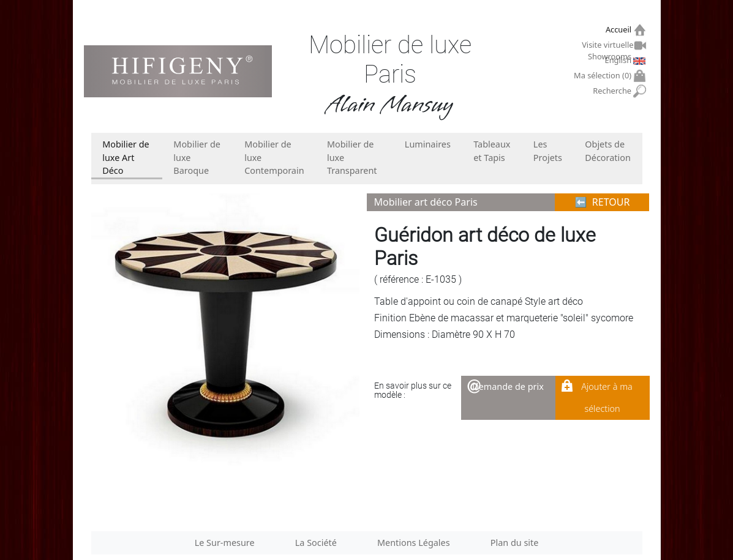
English (620, 60)
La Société (316, 543)
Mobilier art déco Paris (426, 202)
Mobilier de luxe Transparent (352, 157)
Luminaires (428, 144)
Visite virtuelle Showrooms (608, 47)
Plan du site (515, 543)
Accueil (620, 30)
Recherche (613, 91)
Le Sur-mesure (225, 543)
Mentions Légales (414, 543)
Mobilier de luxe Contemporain (274, 157)
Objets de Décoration (607, 151)
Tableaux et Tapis (492, 151)
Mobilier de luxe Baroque (197, 157)
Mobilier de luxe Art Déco (126, 157)
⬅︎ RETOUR (603, 202)
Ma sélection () (604, 76)
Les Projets (548, 151)
